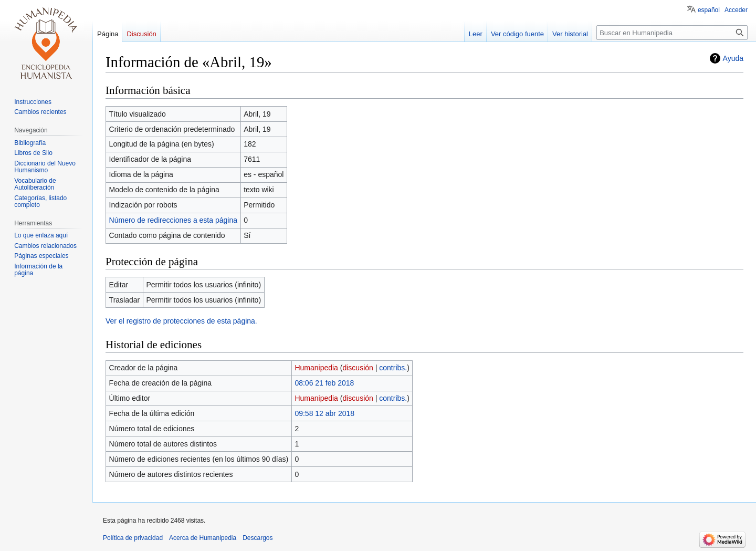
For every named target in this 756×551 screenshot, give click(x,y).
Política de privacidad (133, 538)
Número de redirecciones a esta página (173, 220)
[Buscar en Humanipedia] (672, 33)
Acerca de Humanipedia (203, 538)
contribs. (393, 368)
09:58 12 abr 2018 (324, 413)
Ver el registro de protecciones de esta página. (181, 321)
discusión (358, 368)
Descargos (258, 538)
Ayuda (733, 58)
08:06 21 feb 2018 (324, 383)
